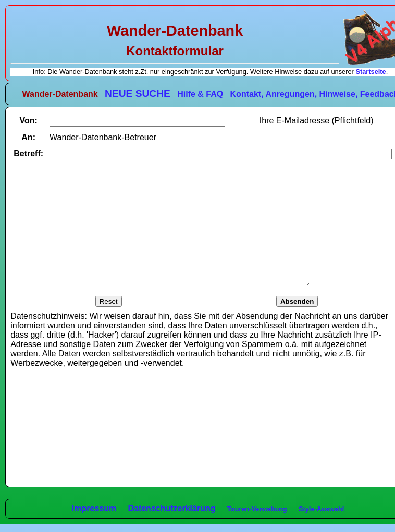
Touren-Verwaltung (257, 509)
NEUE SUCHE (138, 94)
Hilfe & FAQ (200, 94)
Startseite (371, 72)
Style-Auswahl (321, 509)
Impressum (94, 508)
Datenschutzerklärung (171, 508)
